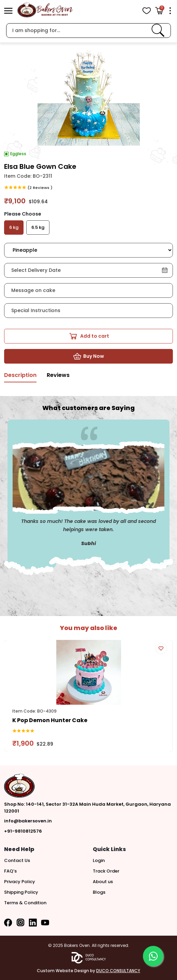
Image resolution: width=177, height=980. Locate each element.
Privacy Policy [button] (20, 882)
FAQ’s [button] (10, 871)
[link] (158, 30)
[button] (8, 11)
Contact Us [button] (17, 860)
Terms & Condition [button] (25, 903)
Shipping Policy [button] (21, 892)
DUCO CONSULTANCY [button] (118, 971)
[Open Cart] (159, 11)
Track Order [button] (106, 871)
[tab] (20, 377)
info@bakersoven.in (28, 821)
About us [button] (103, 882)
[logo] (45, 10)
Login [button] (99, 860)
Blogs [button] (99, 892)
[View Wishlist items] (146, 11)
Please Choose (23, 214)
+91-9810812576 (23, 831)
